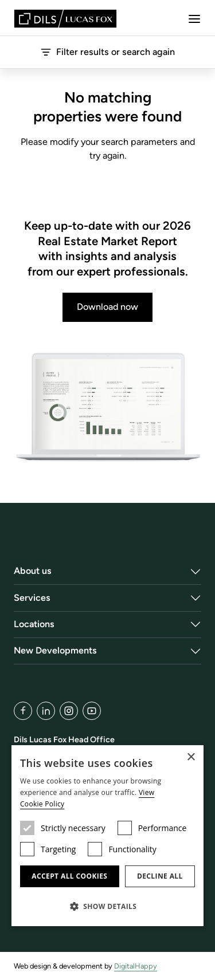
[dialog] (107, 836)
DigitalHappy (136, 966)
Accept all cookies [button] (69, 876)
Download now (107, 307)
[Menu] (194, 19)
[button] (107, 906)
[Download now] (107, 408)
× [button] (191, 757)
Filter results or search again (107, 52)
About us (33, 571)
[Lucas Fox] (65, 19)
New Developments (55, 650)
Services (32, 598)
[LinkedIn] (46, 711)
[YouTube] (92, 711)
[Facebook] (23, 711)
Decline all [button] (160, 876)
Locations (34, 624)
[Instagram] (69, 711)
